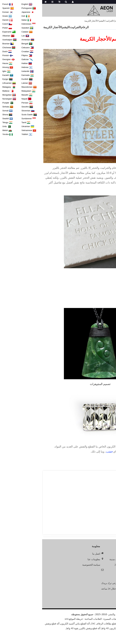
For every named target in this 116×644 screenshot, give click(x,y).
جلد (104, 452)
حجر (83, 452)
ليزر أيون (110, 447)
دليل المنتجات (87, 619)
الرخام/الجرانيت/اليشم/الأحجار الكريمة (60, 21)
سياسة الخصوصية (49, 565)
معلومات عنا (52, 559)
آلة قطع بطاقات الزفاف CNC (63, 624)
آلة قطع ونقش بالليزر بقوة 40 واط (41, 628)
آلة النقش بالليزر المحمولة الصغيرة (96, 624)
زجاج (98, 452)
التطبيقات (102, 21)
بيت (111, 21)
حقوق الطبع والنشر (76, 614)
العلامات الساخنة (51, 619)
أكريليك (90, 452)
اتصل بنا (54, 554)
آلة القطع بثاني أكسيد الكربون (33, 624)
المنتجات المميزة (70, 619)
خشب (67, 452)
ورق (109, 452)
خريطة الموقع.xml (32, 619)
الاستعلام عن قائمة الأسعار (97, 597)
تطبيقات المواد (88, 21)
